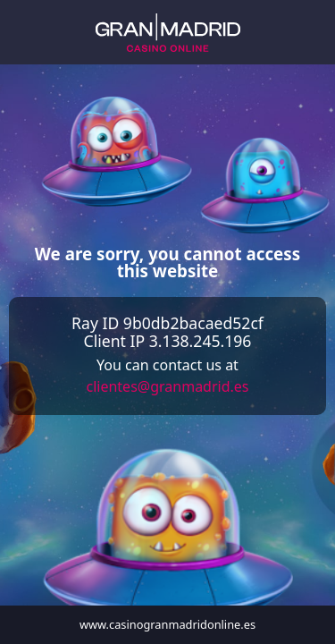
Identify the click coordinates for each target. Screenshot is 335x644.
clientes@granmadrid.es (167, 386)
